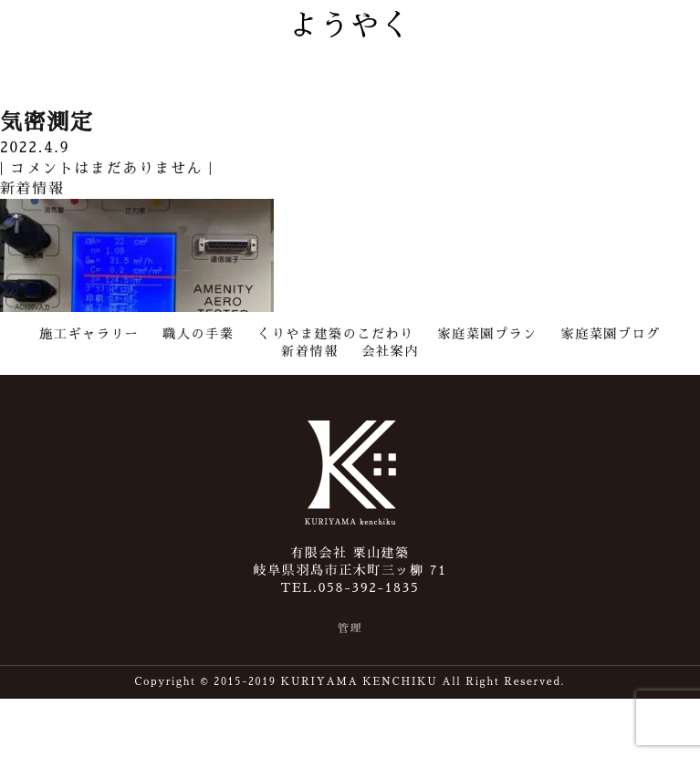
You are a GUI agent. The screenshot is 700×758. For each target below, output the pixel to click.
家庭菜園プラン (488, 334)
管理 (350, 628)
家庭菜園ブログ (611, 334)
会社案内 (390, 351)
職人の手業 (198, 334)
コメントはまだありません (105, 169)
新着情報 (309, 351)
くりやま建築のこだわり (336, 334)
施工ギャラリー (89, 334)
